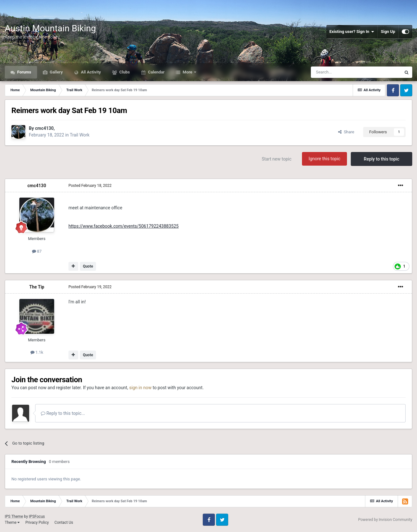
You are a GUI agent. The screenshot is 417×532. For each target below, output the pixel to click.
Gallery (56, 72)
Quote (88, 266)
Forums (24, 72)
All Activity (90, 72)
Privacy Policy (37, 522)
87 (37, 251)
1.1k (37, 352)
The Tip (37, 287)
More (187, 72)
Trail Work (80, 135)
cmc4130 (44, 128)
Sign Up (388, 32)
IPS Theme (14, 516)
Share (346, 132)
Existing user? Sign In (352, 32)
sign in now (141, 388)
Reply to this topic (382, 159)
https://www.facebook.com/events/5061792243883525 (124, 226)
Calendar (156, 72)
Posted (90, 186)
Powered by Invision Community (385, 520)
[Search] (341, 72)
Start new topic (277, 159)
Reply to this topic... (63, 413)
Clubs (124, 72)
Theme (12, 522)
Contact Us (64, 522)
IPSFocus (37, 516)
